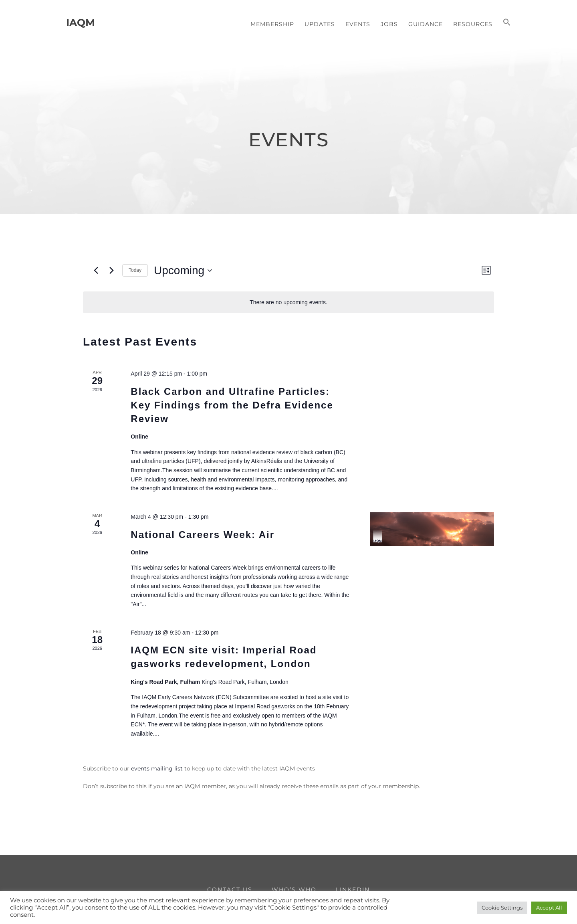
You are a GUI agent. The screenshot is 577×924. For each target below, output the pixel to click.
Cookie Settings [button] (502, 908)
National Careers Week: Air (203, 535)
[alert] (288, 302)
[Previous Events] (96, 271)
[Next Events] (111, 271)
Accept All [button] (549, 908)
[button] (507, 23)
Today (135, 270)
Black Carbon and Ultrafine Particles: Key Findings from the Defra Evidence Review (232, 405)
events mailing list (157, 768)
